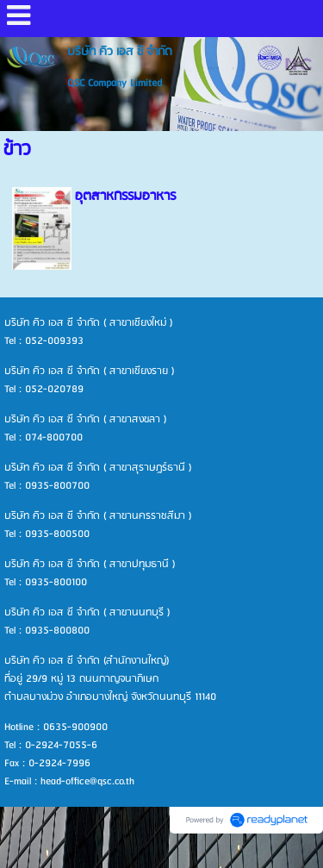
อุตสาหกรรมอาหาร (125, 197)
